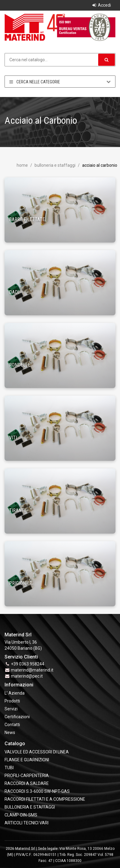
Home (22, 165)
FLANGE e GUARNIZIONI (27, 760)
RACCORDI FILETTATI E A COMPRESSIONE (45, 799)
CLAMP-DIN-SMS (21, 815)
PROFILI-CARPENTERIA (27, 776)
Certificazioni (17, 717)
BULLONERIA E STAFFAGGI (55, 165)
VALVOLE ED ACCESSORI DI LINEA (37, 752)
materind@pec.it (27, 676)
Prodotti (12, 701)
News (10, 732)
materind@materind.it (32, 670)
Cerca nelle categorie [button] (60, 82)
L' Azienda (15, 693)
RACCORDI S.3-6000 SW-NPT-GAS (37, 791)
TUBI (9, 768)
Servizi (11, 709)
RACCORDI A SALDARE (27, 783)
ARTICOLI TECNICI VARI (27, 823)
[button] (107, 60)
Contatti (12, 725)
